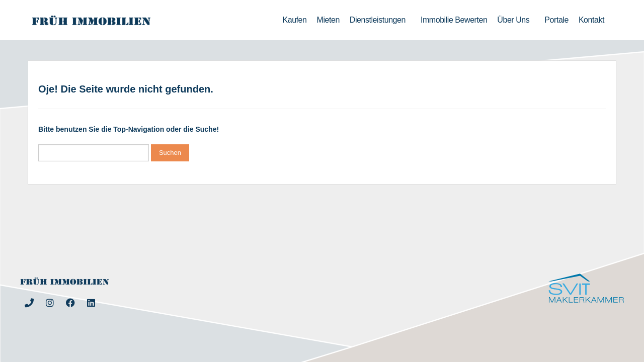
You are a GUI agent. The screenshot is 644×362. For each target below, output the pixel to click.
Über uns (516, 20)
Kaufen (295, 20)
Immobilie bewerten (454, 20)
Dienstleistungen (380, 20)
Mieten (328, 20)
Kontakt (591, 20)
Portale (556, 20)
